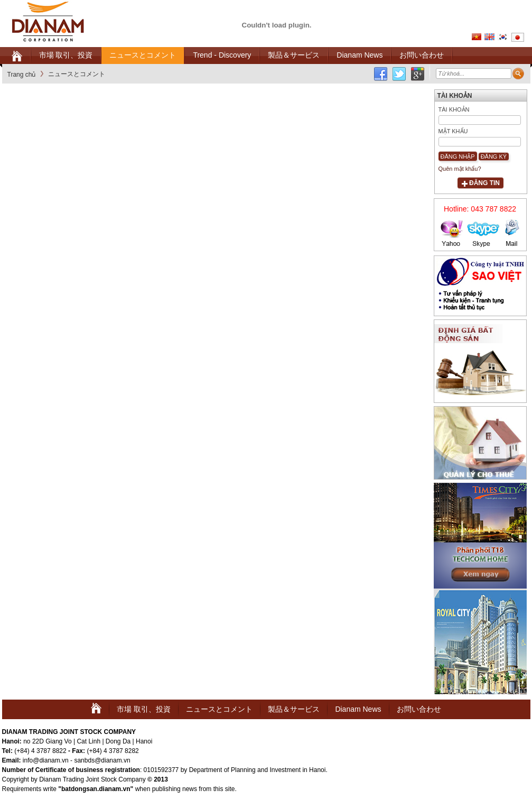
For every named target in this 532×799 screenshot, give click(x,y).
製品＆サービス (294, 709)
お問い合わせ (419, 709)
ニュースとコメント (219, 709)
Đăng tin (484, 183)
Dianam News (358, 709)
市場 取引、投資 (144, 709)
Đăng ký (494, 157)
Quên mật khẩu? (460, 169)
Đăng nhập (458, 157)
